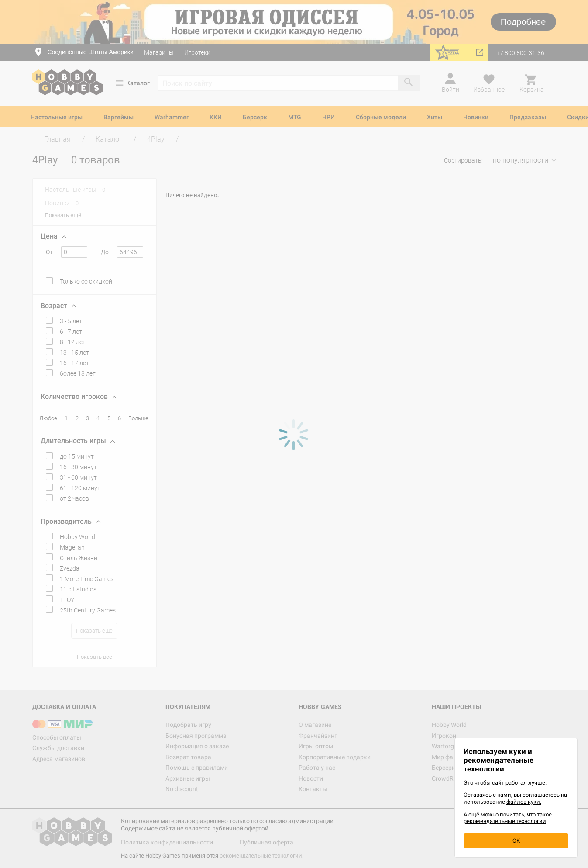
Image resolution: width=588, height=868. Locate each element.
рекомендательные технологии (505, 821)
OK (516, 841)
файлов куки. (524, 802)
